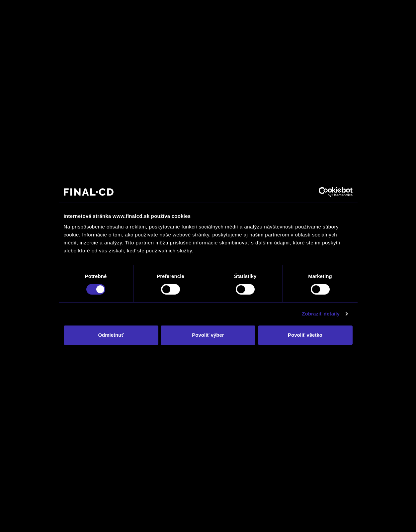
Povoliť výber (208, 335)
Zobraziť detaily (321, 314)
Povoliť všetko (305, 335)
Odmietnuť (111, 335)
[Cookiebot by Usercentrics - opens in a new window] (324, 192)
